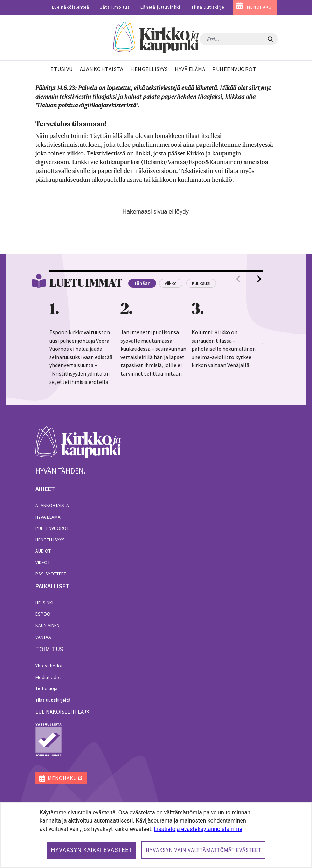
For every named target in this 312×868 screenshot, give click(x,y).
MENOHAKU (259, 7)
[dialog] (156, 835)
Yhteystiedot (49, 666)
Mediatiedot (48, 677)
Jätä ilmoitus (115, 7)
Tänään (142, 283)
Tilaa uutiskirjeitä (53, 700)
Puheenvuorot (52, 528)
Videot (43, 562)
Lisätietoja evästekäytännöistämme (198, 829)
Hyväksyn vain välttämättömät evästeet (203, 850)
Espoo (43, 614)
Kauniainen (47, 625)
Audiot (43, 551)
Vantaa (43, 637)
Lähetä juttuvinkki (160, 7)
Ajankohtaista (52, 505)
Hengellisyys (50, 540)
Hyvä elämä (48, 517)
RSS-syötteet (51, 574)
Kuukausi (201, 283)
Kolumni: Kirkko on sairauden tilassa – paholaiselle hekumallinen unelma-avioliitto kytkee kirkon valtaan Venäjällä (224, 349)
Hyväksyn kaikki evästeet (92, 850)
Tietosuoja (46, 688)
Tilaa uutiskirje (208, 7)
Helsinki (44, 603)
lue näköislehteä (60, 712)
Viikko (171, 283)
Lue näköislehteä (71, 7)
